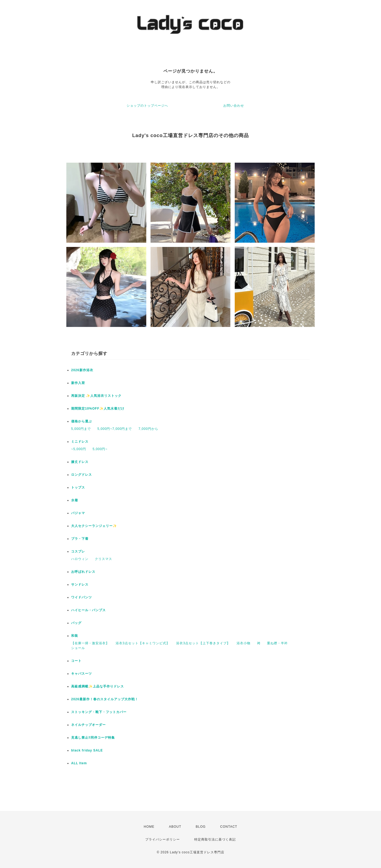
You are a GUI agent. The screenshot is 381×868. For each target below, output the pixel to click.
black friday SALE (87, 750)
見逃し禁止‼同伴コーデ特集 (93, 738)
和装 (75, 636)
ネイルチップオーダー (88, 725)
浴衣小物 (244, 643)
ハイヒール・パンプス (88, 610)
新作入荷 (78, 383)
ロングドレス (82, 475)
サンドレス (80, 585)
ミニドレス (80, 442)
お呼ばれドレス (83, 572)
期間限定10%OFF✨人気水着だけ (98, 409)
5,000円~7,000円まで (115, 429)
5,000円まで (81, 429)
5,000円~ (100, 449)
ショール (78, 648)
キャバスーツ (82, 674)
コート (76, 661)
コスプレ (78, 551)
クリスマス (104, 559)
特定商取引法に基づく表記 (215, 839)
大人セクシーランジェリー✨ (94, 526)
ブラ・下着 (80, 539)
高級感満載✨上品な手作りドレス (98, 686)
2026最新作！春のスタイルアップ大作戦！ (105, 699)
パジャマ (78, 513)
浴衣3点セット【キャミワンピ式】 (143, 643)
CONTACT (229, 827)
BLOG (201, 827)
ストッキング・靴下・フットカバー (99, 712)
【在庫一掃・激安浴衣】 (90, 643)
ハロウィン (80, 559)
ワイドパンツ (82, 597)
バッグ (76, 623)
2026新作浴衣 (82, 370)
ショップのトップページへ (147, 106)
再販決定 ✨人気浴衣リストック (96, 396)
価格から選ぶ (82, 421)
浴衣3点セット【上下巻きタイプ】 (203, 643)
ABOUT (175, 827)
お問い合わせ (234, 106)
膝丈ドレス (80, 462)
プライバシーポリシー (163, 839)
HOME (149, 827)
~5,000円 (79, 449)
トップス (78, 487)
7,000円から (148, 429)
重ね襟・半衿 (277, 643)
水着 (75, 500)
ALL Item (79, 763)
